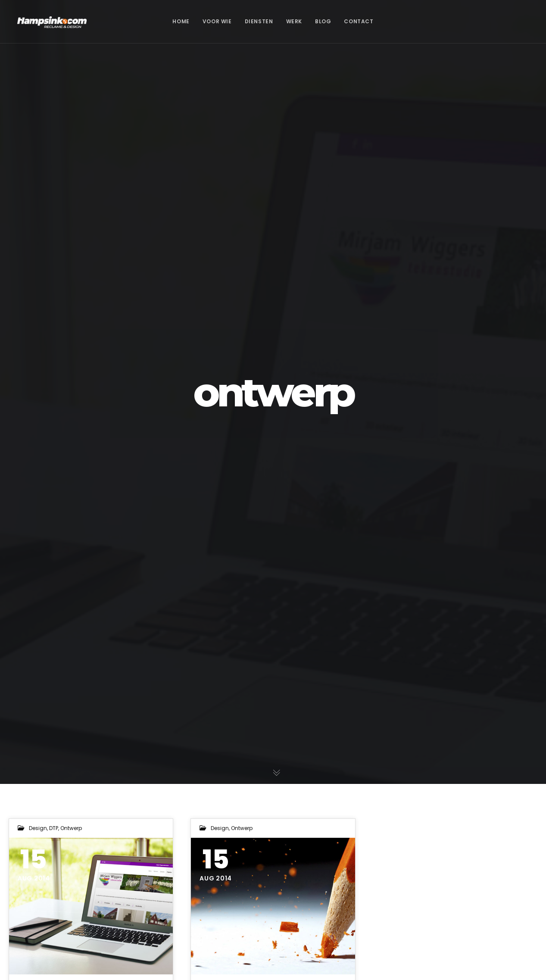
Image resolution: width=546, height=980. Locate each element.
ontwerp (71, 828)
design (38, 828)
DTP (54, 828)
